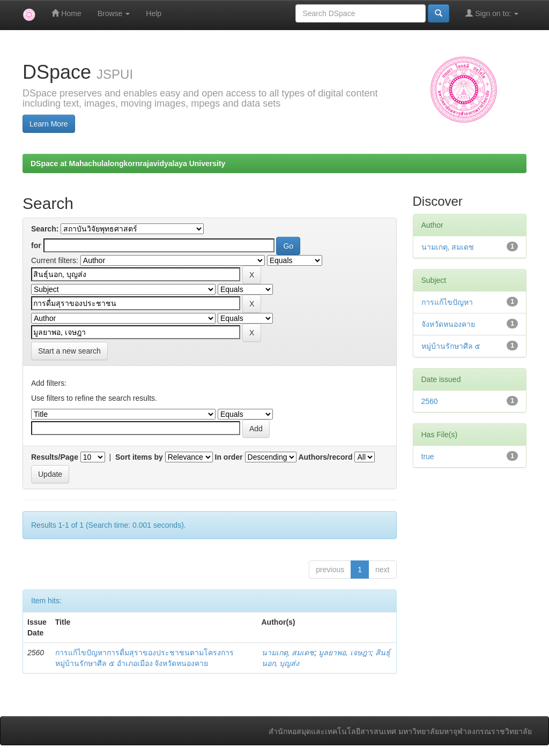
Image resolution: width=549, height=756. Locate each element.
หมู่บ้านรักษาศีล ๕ (451, 346)
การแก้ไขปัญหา (447, 302)
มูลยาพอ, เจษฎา (345, 653)
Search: (45, 229)
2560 (430, 401)
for (36, 245)
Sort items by (139, 457)
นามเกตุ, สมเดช (288, 653)
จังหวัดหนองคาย (448, 324)
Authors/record (325, 457)
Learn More (49, 124)
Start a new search (69, 351)
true (428, 456)
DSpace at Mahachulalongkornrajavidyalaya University (128, 163)
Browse (114, 13)
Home (66, 13)
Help (154, 13)
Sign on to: (492, 13)
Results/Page (55, 457)
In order (229, 457)
